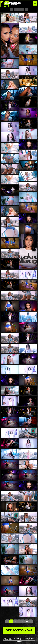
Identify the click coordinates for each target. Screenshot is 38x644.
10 (27, 621)
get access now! (19, 630)
